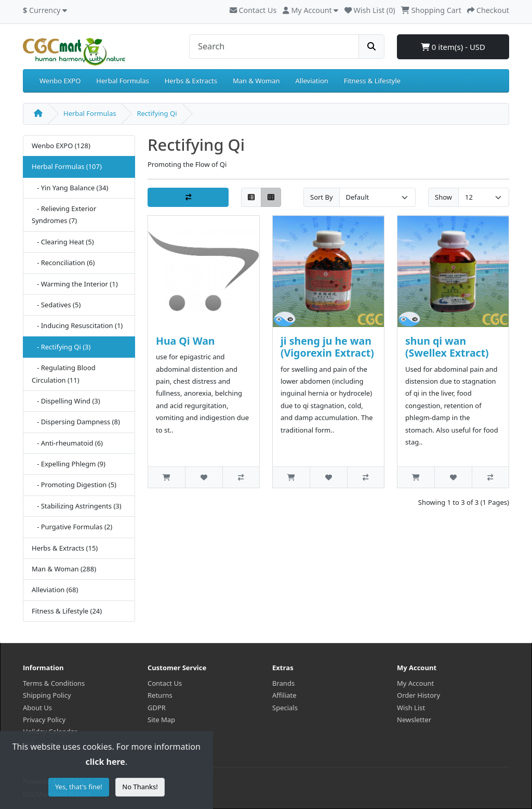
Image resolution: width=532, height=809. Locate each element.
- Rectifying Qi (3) (61, 347)
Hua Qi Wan (185, 341)
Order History (418, 695)
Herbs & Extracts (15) (65, 548)
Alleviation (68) (55, 590)
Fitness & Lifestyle (372, 81)
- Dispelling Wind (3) (66, 401)
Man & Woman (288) (64, 569)
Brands (283, 683)
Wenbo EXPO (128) (61, 146)
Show (443, 197)
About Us (37, 708)
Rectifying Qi (157, 113)
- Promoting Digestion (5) (74, 485)
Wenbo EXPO (60, 81)
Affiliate (284, 695)
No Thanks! (140, 787)
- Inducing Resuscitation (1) (77, 325)
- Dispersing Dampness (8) (76, 422)
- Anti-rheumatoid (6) (67, 443)
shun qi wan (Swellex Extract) (447, 347)
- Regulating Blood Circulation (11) (64, 374)
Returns (160, 695)
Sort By (322, 197)
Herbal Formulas (122, 81)
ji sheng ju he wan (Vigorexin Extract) (327, 347)
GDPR (157, 708)
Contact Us (253, 10)
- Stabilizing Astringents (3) (77, 506)
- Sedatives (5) (56, 305)
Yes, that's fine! (79, 787)
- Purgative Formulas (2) (72, 527)
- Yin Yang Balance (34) (70, 188)
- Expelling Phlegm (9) (69, 464)
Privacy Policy (44, 720)
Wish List (411, 708)
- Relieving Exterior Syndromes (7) (64, 214)
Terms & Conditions (54, 683)
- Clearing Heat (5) (63, 242)
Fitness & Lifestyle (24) (67, 611)
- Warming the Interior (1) (75, 284)
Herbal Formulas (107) (67, 166)
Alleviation (312, 81)
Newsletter (414, 720)
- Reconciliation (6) (63, 263)
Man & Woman (256, 81)
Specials (285, 708)
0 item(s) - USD (453, 47)
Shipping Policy (47, 695)
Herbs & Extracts (191, 81)
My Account (415, 683)
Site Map (161, 720)
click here (105, 762)
